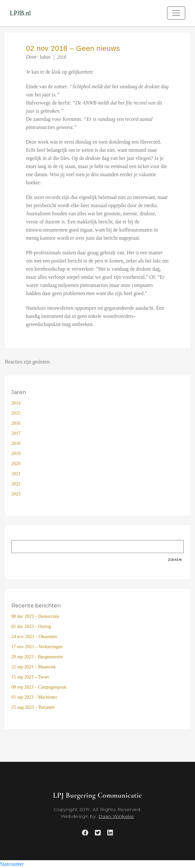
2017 (16, 433)
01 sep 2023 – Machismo (34, 697)
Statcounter (12, 864)
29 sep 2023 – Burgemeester (37, 657)
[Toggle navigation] (176, 13)
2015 (16, 413)
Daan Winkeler (116, 816)
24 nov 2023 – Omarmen (34, 637)
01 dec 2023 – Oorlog (31, 626)
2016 (16, 423)
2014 (16, 403)
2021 (16, 474)
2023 (16, 494)
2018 (62, 57)
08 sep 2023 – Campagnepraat (39, 687)
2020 (16, 464)
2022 (16, 484)
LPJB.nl (20, 13)
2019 (16, 454)
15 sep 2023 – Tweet (30, 677)
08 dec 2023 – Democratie (35, 616)
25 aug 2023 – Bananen (33, 707)
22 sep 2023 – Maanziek (34, 667)
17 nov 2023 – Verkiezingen (37, 647)
